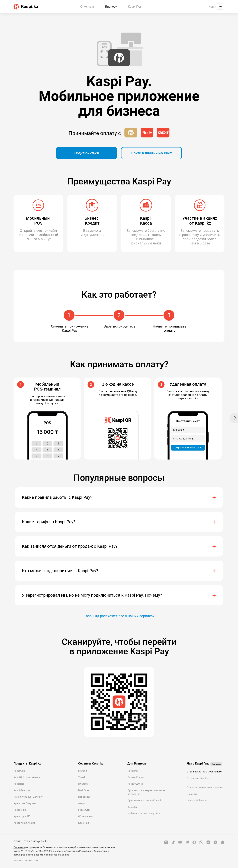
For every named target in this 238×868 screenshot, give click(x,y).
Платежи (83, 784)
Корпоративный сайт (26, 860)
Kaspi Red (19, 784)
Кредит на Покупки (25, 803)
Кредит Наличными (25, 823)
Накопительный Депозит (28, 797)
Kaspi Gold (19, 771)
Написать (216, 764)
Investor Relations (197, 800)
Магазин (83, 771)
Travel (81, 777)
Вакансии (192, 794)
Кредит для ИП (22, 816)
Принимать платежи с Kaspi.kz (145, 800)
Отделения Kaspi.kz (198, 778)
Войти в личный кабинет (152, 153)
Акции (82, 803)
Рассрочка (20, 810)
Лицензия (19, 847)
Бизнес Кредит (136, 777)
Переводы (84, 797)
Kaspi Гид (84, 823)
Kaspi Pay (133, 771)
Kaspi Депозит (22, 790)
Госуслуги (84, 810)
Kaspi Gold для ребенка (27, 777)
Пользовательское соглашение (205, 787)
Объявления (85, 816)
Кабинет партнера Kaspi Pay (144, 813)
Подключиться (87, 153)
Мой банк (84, 790)
